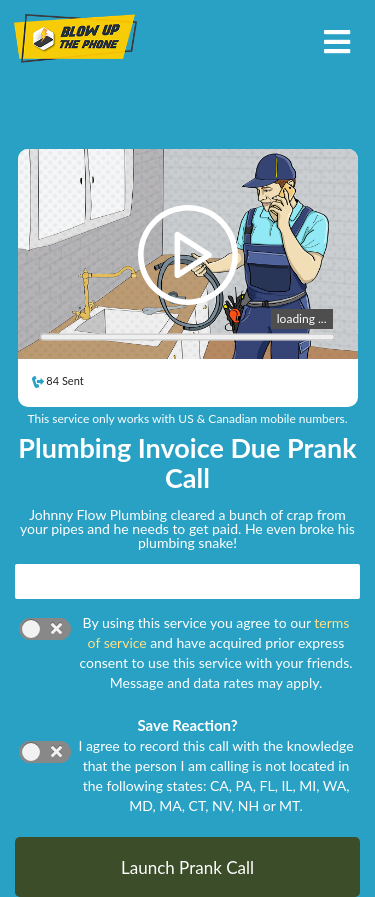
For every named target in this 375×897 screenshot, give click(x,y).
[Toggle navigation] (336, 39)
